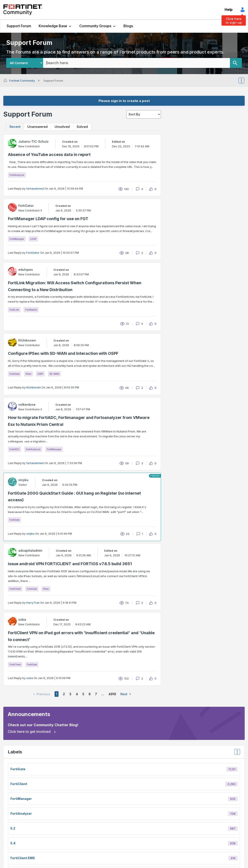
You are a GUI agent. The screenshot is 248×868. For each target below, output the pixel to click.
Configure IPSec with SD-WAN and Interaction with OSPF (63, 353)
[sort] (144, 114)
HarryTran (33, 603)
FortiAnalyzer (17, 175)
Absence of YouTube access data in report (49, 155)
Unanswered (38, 127)
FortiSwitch (31, 310)
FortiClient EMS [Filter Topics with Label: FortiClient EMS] (23, 858)
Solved (82, 127)
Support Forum (19, 26)
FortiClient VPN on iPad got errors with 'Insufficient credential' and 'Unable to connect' (81, 636)
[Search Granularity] (25, 63)
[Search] (236, 63)
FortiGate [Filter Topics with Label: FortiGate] (18, 769)
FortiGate (14, 374)
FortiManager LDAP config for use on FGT (48, 219)
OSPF (40, 374)
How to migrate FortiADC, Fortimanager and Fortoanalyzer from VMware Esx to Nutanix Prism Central (79, 421)
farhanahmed (35, 189)
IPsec (28, 374)
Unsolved (62, 127)
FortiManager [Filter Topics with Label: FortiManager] (21, 799)
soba (30, 678)
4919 (112, 694)
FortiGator (33, 253)
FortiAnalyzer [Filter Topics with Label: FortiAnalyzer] (21, 813)
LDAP (33, 239)
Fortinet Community (23, 10)
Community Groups (95, 26)
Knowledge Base (53, 26)
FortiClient (15, 589)
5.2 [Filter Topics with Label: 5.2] (13, 828)
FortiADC (15, 449)
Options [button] (244, 81)
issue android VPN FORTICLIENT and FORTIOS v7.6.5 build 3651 (70, 564)
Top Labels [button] (236, 753)
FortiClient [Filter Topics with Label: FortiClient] (19, 784)
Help (229, 10)
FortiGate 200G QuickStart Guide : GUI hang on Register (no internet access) (74, 497)
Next (127, 694)
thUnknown (34, 387)
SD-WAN (54, 374)
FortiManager (17, 239)
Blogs (128, 26)
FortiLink (14, 310)
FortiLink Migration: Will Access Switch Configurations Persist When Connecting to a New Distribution (75, 286)
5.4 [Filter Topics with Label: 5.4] (13, 843)
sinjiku (30, 534)
